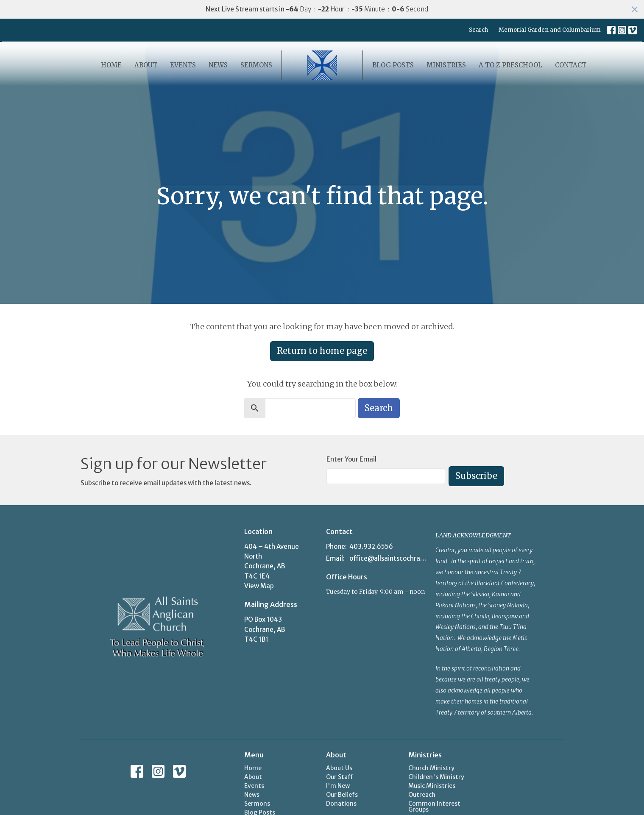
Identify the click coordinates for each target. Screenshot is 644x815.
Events (183, 65)
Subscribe (476, 476)
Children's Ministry (436, 777)
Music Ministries (432, 786)
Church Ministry (431, 768)
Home (111, 65)
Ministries (446, 65)
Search (478, 30)
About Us (339, 768)
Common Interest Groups (434, 807)
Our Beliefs (342, 795)
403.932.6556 (371, 547)
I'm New (338, 786)
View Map (259, 586)
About (146, 65)
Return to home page (322, 351)
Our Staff (339, 777)
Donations (341, 804)
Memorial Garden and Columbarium (550, 30)
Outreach (422, 795)
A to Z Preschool (510, 65)
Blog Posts (393, 65)
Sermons (256, 65)
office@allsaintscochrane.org (388, 558)
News (218, 65)
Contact (571, 65)
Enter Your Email (351, 459)
